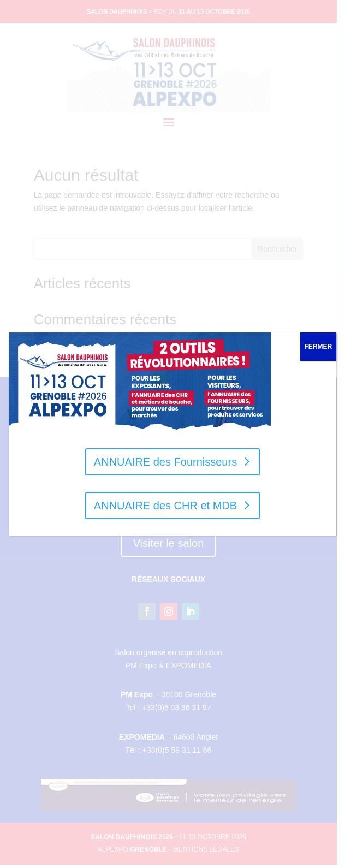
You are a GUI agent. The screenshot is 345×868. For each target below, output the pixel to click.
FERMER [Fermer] (319, 347)
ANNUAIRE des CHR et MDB (165, 506)
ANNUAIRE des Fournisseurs (165, 462)
